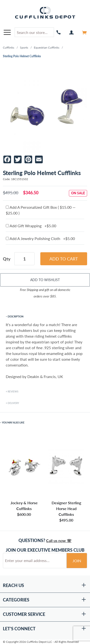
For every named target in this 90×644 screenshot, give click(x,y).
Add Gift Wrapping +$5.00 (31, 226)
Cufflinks (9, 47)
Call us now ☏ (59, 540)
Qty (7, 259)
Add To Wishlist (45, 280)
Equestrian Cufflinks (47, 47)
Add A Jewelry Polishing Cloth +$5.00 (40, 238)
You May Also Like (13, 423)
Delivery (13, 403)
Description (16, 316)
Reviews (13, 391)
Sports (24, 47)
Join (77, 561)
